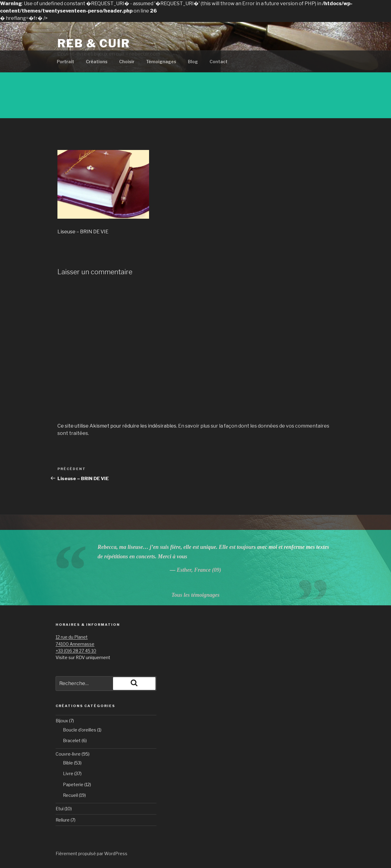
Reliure (63, 820)
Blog (193, 62)
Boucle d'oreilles (80, 730)
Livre (68, 773)
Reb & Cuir (94, 43)
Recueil (70, 795)
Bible (68, 763)
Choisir (127, 62)
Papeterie (73, 784)
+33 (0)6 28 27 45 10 (76, 651)
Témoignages (161, 62)
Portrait (66, 62)
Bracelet (72, 740)
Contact (219, 62)
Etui (60, 809)
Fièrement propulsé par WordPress (91, 853)
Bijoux (62, 721)
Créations (97, 62)
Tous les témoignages (195, 595)
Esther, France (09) (199, 570)
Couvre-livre (68, 754)
